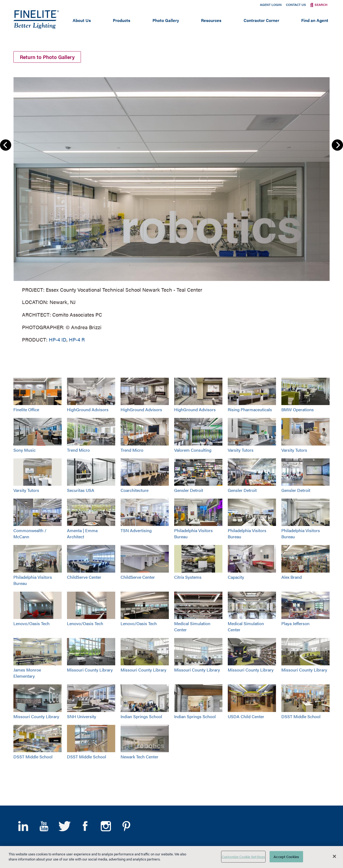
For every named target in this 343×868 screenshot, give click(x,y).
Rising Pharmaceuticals (250, 409)
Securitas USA (81, 490)
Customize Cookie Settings (243, 857)
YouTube (44, 826)
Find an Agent (315, 20)
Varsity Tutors (241, 450)
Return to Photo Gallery (47, 57)
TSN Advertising (136, 530)
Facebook (85, 826)
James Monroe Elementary (27, 673)
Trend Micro (78, 450)
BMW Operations (298, 409)
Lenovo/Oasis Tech (31, 623)
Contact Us (296, 5)
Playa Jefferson (295, 623)
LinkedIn (23, 826)
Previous (6, 145)
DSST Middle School (301, 716)
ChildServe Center (84, 577)
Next (337, 145)
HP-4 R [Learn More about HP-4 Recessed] (77, 340)
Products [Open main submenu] (122, 20)
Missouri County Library (90, 670)
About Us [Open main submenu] (82, 20)
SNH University (82, 716)
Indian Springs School (141, 716)
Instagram (106, 826)
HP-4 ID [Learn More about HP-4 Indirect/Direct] (58, 340)
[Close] (334, 856)
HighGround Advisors (88, 409)
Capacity (236, 577)
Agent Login (271, 5)
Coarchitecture (135, 490)
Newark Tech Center (139, 757)
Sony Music (25, 450)
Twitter (64, 826)
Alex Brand (292, 577)
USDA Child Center (246, 716)
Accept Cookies (286, 857)
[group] (171, 209)
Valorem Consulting (193, 450)
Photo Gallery (166, 20)
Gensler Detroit (189, 490)
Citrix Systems (188, 577)
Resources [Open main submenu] (211, 20)
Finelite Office (26, 409)
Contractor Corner (261, 20)
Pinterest (126, 826)
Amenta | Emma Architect (82, 533)
